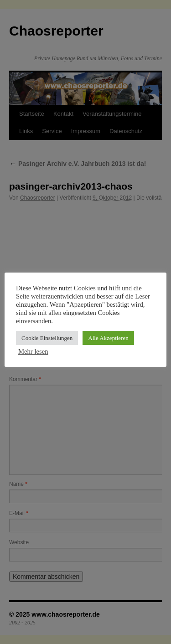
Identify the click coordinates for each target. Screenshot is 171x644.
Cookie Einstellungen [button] (47, 338)
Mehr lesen (33, 351)
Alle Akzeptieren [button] (108, 338)
